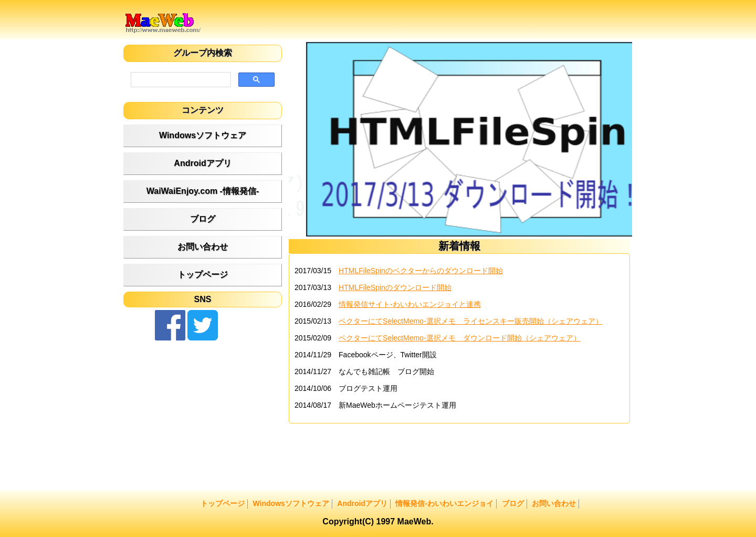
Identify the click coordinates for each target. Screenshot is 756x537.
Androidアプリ (202, 163)
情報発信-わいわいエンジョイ (444, 503)
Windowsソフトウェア (203, 135)
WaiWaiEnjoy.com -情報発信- (203, 191)
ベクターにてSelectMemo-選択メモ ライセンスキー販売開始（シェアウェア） (470, 321)
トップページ (203, 275)
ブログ (203, 219)
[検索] (180, 80)
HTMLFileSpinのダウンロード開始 (395, 287)
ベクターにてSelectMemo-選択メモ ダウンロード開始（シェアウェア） (459, 338)
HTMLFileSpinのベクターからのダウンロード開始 (421, 271)
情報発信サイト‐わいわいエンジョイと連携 (410, 304)
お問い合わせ (203, 247)
